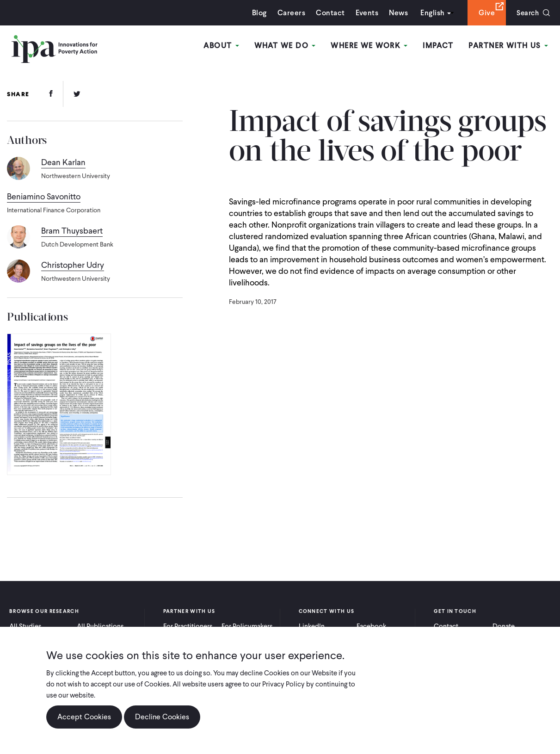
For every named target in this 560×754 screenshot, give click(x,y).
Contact (328, 13)
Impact (439, 46)
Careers (289, 13)
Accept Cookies (84, 717)
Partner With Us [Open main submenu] (509, 46)
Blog (257, 13)
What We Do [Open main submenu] (286, 46)
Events (364, 13)
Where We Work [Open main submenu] (370, 46)
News (396, 13)
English (430, 13)
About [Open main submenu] (223, 46)
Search (526, 13)
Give (484, 13)
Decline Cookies (162, 717)
